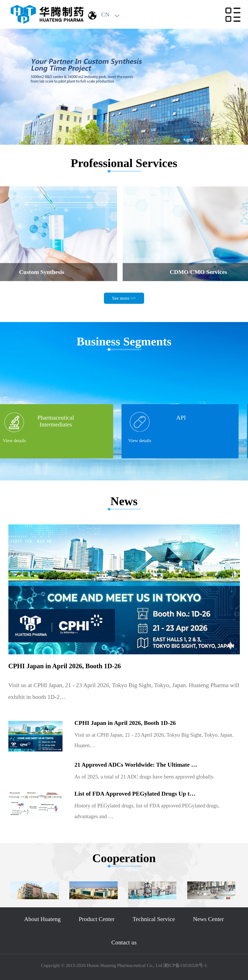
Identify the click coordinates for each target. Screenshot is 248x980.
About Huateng (42, 919)
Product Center (97, 919)
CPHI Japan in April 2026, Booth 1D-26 (65, 666)
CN (105, 14)
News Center (208, 919)
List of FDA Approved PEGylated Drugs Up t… (135, 794)
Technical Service (154, 919)
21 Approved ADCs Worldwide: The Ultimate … (136, 765)
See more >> (124, 298)
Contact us (124, 942)
